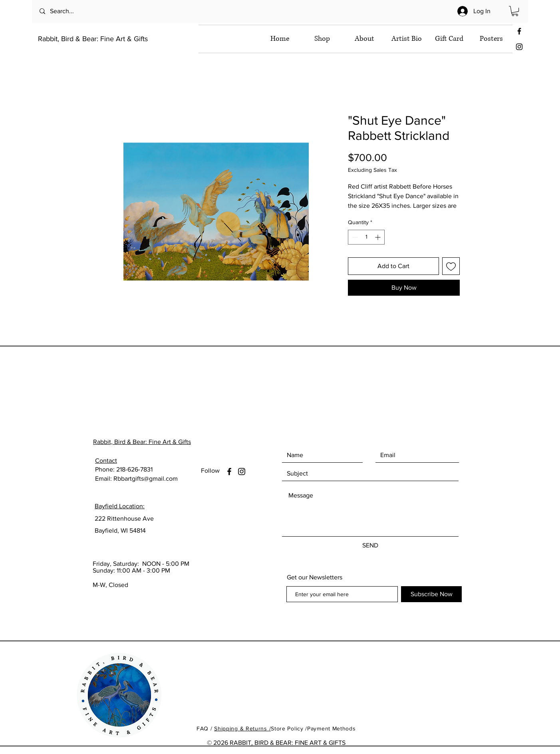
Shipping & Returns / (242, 728)
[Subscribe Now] (431, 594)
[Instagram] (242, 471)
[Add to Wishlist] (451, 266)
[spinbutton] (366, 237)
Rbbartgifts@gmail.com (146, 478)
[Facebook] (229, 471)
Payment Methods (332, 728)
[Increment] (378, 237)
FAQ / (205, 728)
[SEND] (370, 545)
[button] (515, 11)
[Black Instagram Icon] (519, 47)
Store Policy (288, 728)
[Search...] (72, 11)
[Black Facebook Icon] (519, 31)
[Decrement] (354, 237)
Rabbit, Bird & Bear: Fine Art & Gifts (93, 39)
